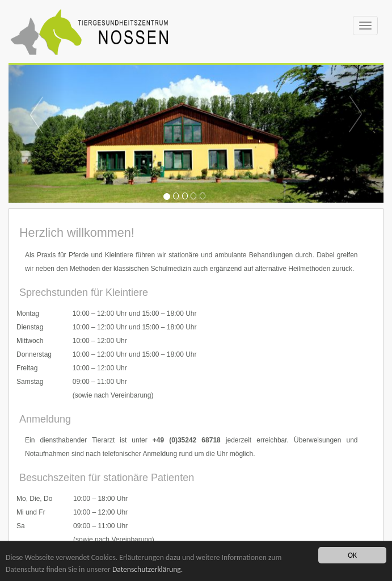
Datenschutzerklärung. (147, 569)
